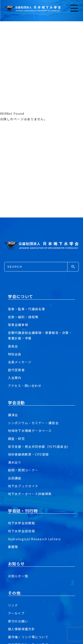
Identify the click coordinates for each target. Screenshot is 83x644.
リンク (13, 605)
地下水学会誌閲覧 (21, 523)
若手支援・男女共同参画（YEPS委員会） (39, 447)
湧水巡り (15, 462)
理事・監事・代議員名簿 (27, 309)
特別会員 (15, 354)
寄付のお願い (18, 621)
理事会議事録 (18, 325)
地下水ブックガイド (23, 486)
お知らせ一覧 (18, 576)
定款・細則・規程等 (23, 317)
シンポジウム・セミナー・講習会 (33, 423)
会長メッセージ (20, 362)
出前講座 (15, 478)
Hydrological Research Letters (35, 539)
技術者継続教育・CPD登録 (28, 454)
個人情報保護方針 (21, 629)
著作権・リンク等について (28, 637)
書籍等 (13, 547)
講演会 (13, 415)
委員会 (13, 346)
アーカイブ (16, 613)
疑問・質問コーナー (23, 470)
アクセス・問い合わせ (25, 386)
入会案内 (15, 378)
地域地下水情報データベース (30, 431)
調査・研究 (16, 439)
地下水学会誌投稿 (21, 531)
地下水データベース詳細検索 (30, 494)
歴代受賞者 (16, 370)
